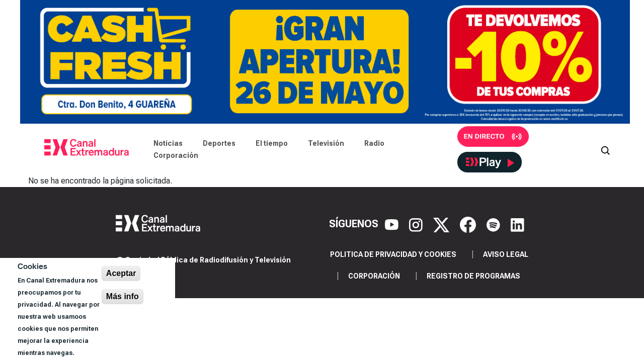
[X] (442, 224)
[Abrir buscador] (605, 149)
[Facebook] (469, 224)
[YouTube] (393, 224)
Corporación (176, 155)
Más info (123, 296)
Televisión (326, 143)
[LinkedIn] (517, 224)
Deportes (219, 143)
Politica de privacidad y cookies (393, 254)
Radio (374, 143)
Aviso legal (506, 254)
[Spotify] (495, 224)
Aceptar (121, 273)
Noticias (168, 143)
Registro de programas (473, 276)
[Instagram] (417, 224)
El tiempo (272, 143)
